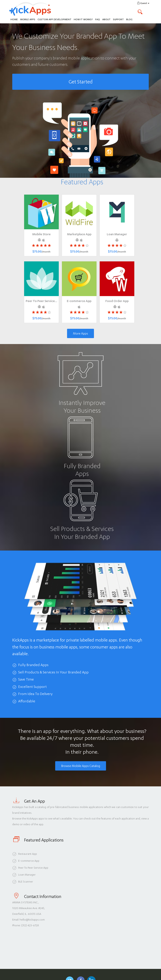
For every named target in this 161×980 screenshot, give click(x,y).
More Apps (80, 333)
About (106, 19)
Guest (143, 3)
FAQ (98, 19)
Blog (129, 19)
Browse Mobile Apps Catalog (81, 766)
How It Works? (84, 19)
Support (118, 19)
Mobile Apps (28, 19)
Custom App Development (54, 19)
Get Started (81, 82)
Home (14, 19)
